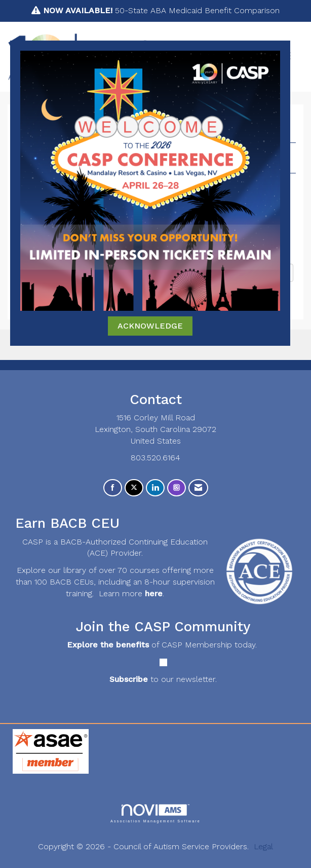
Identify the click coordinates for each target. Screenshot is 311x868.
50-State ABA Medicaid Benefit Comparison (161, 10)
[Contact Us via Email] (198, 488)
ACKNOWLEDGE (150, 326)
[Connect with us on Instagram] (177, 488)
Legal (263, 846)
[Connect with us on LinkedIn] (155, 488)
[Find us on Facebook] (113, 488)
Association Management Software (155, 813)
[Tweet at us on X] (134, 488)
